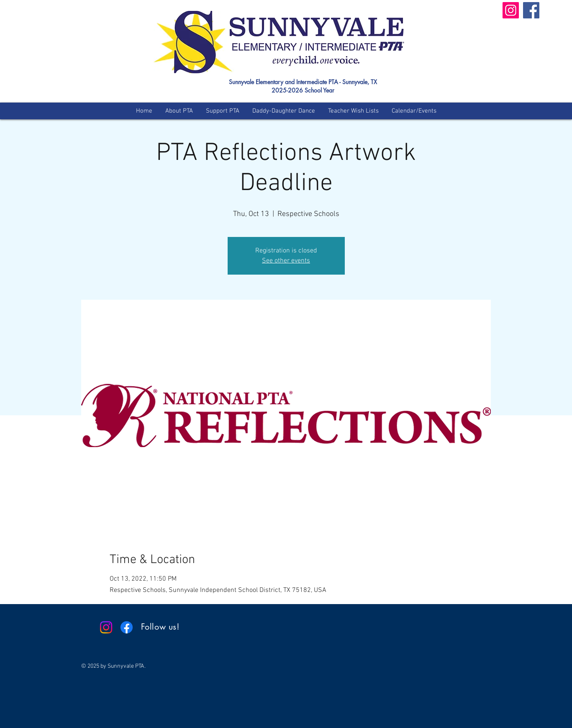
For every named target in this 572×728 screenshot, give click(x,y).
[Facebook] (531, 10)
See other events (286, 261)
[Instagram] (511, 10)
